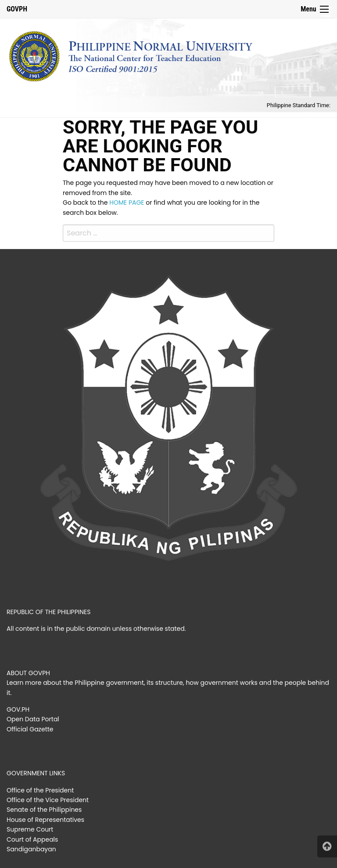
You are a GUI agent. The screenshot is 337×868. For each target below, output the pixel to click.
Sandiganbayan (31, 849)
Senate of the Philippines (44, 810)
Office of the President (40, 790)
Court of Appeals (32, 839)
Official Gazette (30, 729)
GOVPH (17, 9)
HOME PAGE (127, 203)
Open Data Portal (33, 719)
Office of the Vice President (48, 800)
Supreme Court (30, 829)
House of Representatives (45, 820)
